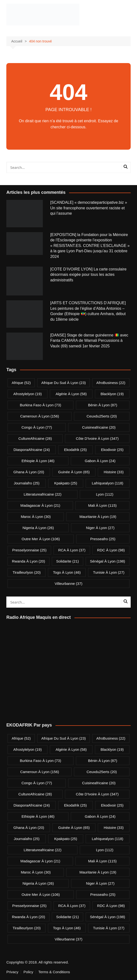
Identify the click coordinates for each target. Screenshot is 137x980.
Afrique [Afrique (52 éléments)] (21, 383)
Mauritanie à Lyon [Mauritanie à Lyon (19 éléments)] (98, 517)
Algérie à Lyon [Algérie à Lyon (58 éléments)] (71, 394)
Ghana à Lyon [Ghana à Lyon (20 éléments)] (29, 472)
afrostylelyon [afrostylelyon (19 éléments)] (28, 394)
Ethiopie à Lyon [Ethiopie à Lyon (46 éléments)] (38, 461)
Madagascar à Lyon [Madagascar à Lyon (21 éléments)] (40, 505)
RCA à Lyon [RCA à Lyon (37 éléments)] (72, 550)
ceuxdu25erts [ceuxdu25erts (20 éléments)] (102, 416)
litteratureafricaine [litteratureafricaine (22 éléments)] (42, 494)
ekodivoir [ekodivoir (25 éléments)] (112, 450)
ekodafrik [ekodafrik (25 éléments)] (75, 450)
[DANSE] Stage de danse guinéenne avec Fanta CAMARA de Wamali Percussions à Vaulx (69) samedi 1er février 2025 (89, 341)
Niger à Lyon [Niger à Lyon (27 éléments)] (100, 528)
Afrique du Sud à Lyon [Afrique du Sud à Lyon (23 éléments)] (64, 383)
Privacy (12, 972)
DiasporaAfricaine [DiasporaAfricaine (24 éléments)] (32, 450)
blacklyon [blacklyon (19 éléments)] (112, 394)
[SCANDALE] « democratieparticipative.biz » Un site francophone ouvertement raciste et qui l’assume (89, 208)
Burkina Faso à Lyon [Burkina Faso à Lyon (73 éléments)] (41, 405)
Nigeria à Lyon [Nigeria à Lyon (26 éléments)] (38, 528)
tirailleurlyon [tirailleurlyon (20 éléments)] (27, 572)
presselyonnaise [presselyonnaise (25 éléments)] (29, 550)
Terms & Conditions (54, 972)
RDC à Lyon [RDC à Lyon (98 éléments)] (111, 550)
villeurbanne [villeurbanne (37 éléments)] (69, 584)
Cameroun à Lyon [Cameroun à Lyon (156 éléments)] (40, 416)
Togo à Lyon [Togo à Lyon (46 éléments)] (67, 572)
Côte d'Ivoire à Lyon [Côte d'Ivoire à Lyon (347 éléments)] (97, 438)
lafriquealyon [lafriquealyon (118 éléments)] (107, 483)
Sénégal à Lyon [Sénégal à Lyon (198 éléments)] (107, 561)
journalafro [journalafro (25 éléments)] (27, 483)
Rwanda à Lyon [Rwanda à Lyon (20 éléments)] (28, 561)
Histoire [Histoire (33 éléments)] (114, 472)
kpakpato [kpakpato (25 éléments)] (66, 483)
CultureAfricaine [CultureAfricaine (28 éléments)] (35, 438)
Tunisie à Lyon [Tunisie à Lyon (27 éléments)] (109, 572)
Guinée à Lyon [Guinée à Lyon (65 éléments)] (74, 472)
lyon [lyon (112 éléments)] (105, 494)
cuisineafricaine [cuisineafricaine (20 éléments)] (99, 427)
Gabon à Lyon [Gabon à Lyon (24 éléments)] (100, 461)
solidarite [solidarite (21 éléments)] (68, 561)
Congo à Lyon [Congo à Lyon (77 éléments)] (37, 427)
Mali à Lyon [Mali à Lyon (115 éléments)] (102, 505)
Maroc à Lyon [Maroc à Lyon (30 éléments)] (36, 517)
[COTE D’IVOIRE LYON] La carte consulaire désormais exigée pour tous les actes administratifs (88, 275)
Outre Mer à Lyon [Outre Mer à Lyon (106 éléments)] (41, 539)
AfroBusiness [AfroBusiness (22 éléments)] (111, 383)
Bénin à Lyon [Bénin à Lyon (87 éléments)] (103, 405)
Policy (28, 972)
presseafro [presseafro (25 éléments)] (103, 539)
